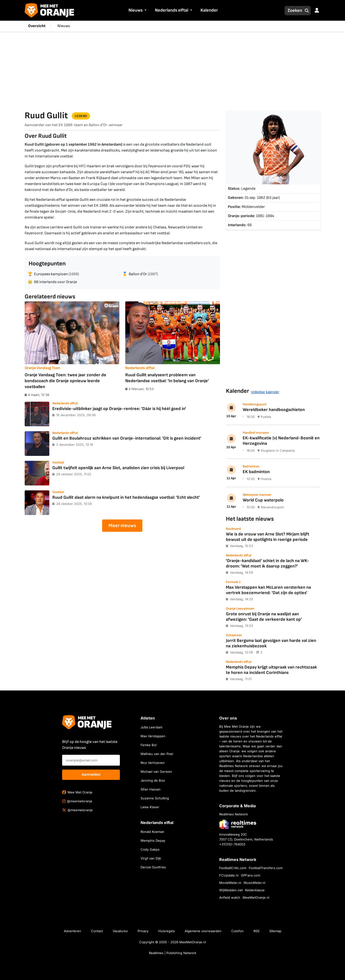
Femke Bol (149, 745)
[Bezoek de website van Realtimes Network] (238, 824)
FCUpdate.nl (229, 875)
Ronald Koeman (152, 832)
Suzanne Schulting (155, 798)
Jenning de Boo (153, 780)
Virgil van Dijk (151, 858)
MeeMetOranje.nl (256, 897)
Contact (97, 931)
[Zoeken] (293, 11)
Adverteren (73, 931)
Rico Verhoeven (153, 763)
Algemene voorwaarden (203, 931)
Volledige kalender (265, 392)
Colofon (237, 931)
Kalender (209, 10)
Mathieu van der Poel (157, 754)
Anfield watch (230, 897)
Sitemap (275, 931)
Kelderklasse (255, 890)
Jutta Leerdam (151, 727)
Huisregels (167, 931)
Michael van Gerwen (156, 772)
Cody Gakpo (150, 849)
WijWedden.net (231, 890)
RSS (256, 931)
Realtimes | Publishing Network (173, 953)
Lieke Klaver (150, 807)
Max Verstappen (153, 736)
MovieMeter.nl (230, 883)
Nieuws (136, 10)
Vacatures (120, 931)
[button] (145, 11)
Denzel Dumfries (153, 867)
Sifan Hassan (151, 789)
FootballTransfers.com (266, 868)
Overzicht (37, 26)
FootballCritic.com (233, 868)
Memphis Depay (153, 841)
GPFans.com (251, 875)
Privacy (143, 931)
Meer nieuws (122, 526)
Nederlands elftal (172, 10)
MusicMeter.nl (254, 883)
